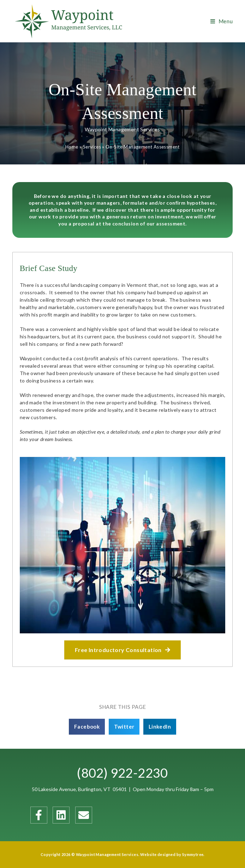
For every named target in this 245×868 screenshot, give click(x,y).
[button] (122, 650)
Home (72, 147)
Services (92, 147)
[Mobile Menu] (222, 21)
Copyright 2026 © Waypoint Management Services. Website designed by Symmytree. (122, 854)
